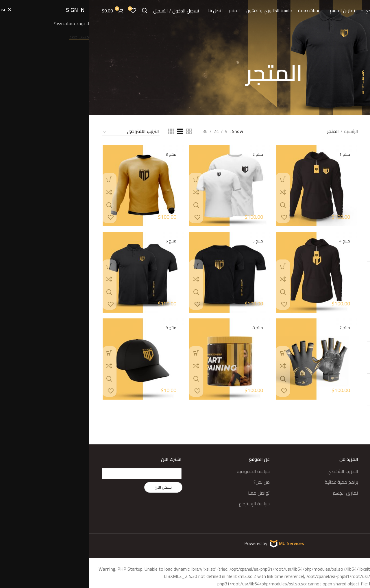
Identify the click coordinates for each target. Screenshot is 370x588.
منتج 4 (256, 241)
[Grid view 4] (82, 131)
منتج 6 (328, 381)
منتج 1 (256, 154)
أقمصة (350, 142)
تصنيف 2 (349, 164)
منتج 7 (328, 349)
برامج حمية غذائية (252, 482)
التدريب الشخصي (254, 471)
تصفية (349, 247)
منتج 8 (328, 318)
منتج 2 (168, 154)
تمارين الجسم (256, 493)
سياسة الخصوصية (164, 471)
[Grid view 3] (91, 131)
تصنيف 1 (349, 153)
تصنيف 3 (349, 175)
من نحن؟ (173, 482)
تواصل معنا (170, 493)
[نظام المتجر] (42, 132)
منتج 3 (81, 154)
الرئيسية (262, 131)
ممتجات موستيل (342, 208)
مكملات (350, 197)
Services (206, 543)
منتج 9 (328, 286)
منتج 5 (328, 413)
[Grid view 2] (100, 131)
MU (194, 543)
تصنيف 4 (349, 186)
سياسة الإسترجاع (165, 504)
